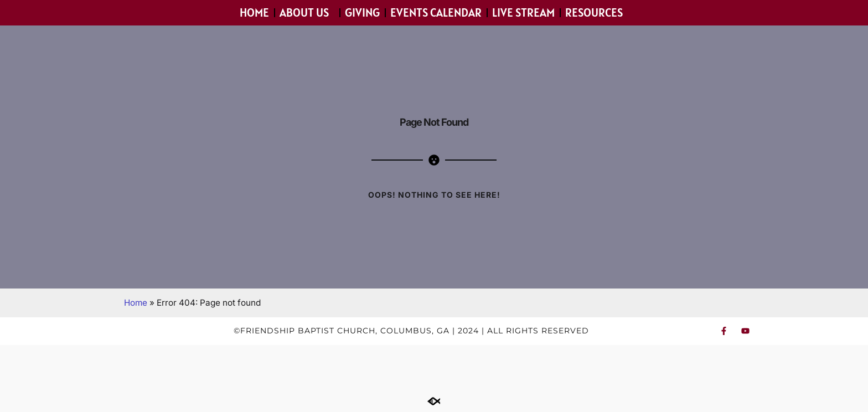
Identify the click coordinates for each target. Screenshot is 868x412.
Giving (362, 12)
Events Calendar (436, 12)
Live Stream (523, 12)
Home (254, 12)
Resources (597, 12)
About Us (307, 12)
